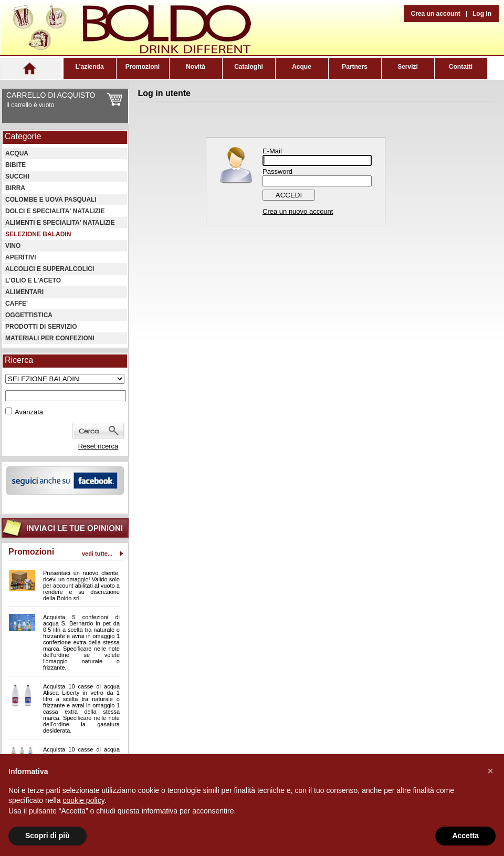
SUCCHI (17, 176)
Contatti (461, 67)
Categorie (23, 136)
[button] (490, 771)
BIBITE (15, 165)
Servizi (408, 67)
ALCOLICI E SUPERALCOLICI (50, 269)
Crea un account (436, 14)
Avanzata (29, 412)
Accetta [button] (465, 836)
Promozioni (143, 67)
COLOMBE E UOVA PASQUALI (51, 200)
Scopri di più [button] (48, 836)
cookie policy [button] (84, 800)
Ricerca (19, 360)
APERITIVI (21, 257)
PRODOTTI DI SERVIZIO (41, 327)
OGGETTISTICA (29, 315)
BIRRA (15, 188)
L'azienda (89, 67)
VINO (13, 246)
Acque (302, 67)
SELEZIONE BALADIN (38, 234)
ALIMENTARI (24, 292)
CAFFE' (17, 304)
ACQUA (17, 153)
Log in (482, 14)
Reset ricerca (98, 446)
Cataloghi (249, 67)
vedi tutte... (97, 554)
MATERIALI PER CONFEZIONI (50, 338)
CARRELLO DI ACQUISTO (51, 95)
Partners (355, 67)
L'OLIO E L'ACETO (33, 280)
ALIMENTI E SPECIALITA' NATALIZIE (60, 223)
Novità (196, 67)
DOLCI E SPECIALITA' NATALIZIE (55, 211)
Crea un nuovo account (298, 211)
